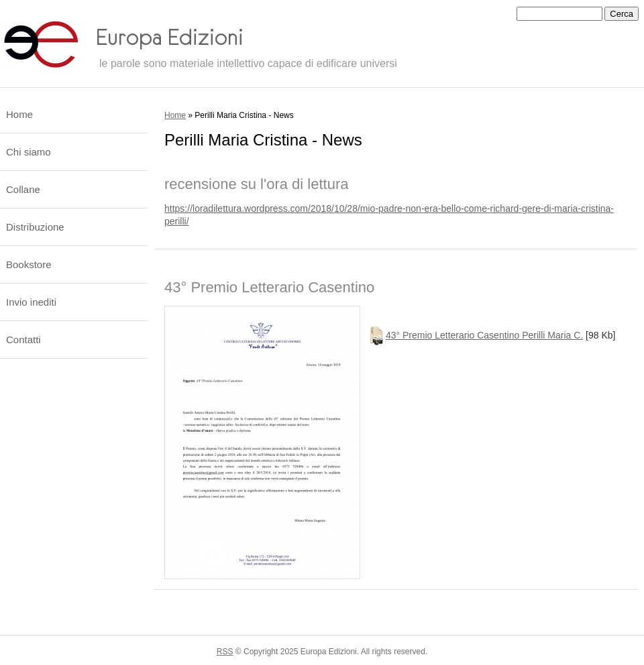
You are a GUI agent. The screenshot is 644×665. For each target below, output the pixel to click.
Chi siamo (29, 152)
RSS (225, 652)
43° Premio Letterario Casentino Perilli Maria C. (484, 335)
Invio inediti (31, 302)
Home (175, 115)
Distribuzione (35, 227)
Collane (23, 189)
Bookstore (29, 264)
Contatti (23, 340)
